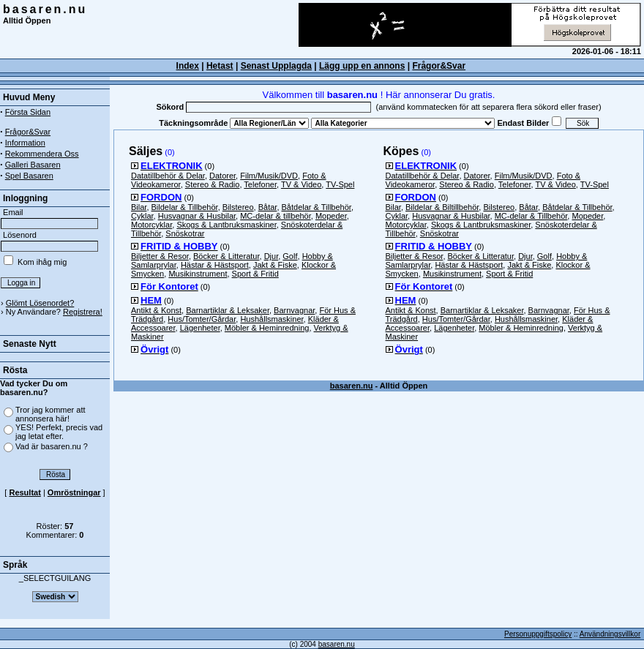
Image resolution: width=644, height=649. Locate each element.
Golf (290, 256)
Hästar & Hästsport (215, 265)
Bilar (139, 207)
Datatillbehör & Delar (168, 176)
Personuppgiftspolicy (538, 634)
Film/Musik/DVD (269, 176)
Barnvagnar (294, 310)
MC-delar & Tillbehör (531, 216)
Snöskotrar (185, 233)
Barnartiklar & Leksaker (228, 310)
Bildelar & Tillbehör (185, 207)
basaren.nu (45, 9)
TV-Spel (340, 184)
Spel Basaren (29, 176)
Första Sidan (28, 112)
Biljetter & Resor (160, 256)
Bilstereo (238, 207)
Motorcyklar (151, 225)
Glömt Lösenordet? (40, 303)
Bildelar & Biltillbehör (442, 207)
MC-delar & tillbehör (276, 216)
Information (25, 143)
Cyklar (142, 216)
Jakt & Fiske (275, 265)
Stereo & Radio (213, 184)
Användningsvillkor (610, 634)
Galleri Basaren (33, 165)
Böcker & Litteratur (226, 256)
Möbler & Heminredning (267, 328)
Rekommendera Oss (42, 154)
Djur (272, 256)
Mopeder (331, 216)
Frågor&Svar (439, 66)
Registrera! (83, 312)
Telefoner (260, 184)
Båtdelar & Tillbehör (317, 207)
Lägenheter (200, 328)
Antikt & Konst (156, 310)
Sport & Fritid (255, 274)
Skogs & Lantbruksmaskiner (226, 225)
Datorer (222, 176)
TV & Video (301, 184)
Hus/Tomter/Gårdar (202, 319)
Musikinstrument (198, 274)
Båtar (268, 207)
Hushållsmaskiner (272, 319)
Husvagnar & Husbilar (197, 216)
